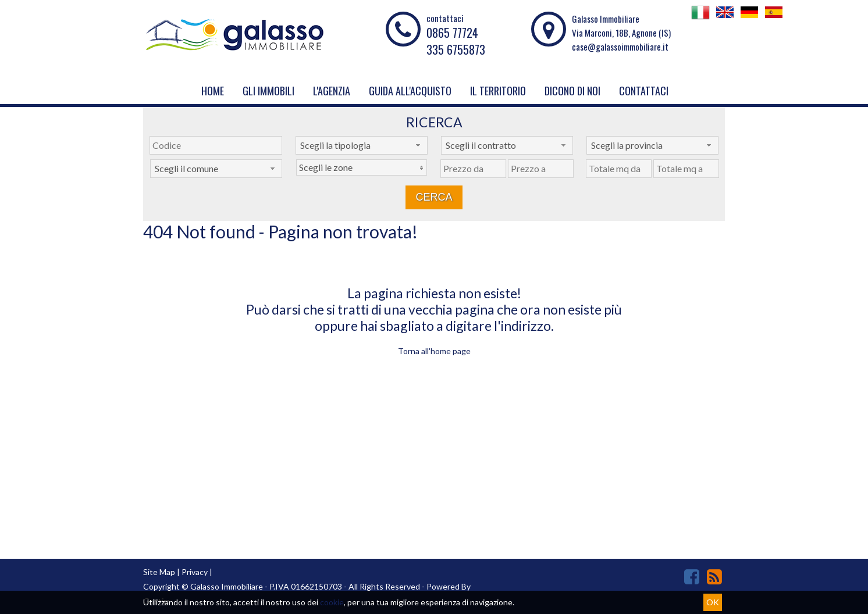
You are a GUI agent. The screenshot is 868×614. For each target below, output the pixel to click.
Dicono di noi (572, 91)
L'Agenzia (332, 91)
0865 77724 (452, 33)
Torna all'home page (434, 351)
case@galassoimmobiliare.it (620, 47)
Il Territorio (498, 91)
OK (713, 602)
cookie (332, 602)
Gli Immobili (268, 91)
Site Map (159, 572)
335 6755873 (456, 49)
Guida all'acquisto (410, 91)
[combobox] (362, 145)
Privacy (195, 572)
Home (213, 91)
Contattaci (644, 91)
